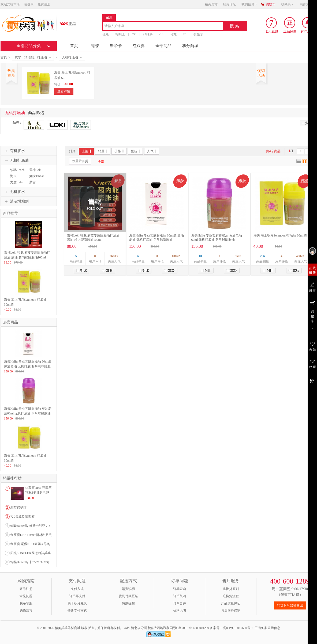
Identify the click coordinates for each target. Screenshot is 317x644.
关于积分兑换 (77, 603)
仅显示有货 (80, 161)
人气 (152, 151)
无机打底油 (72, 57)
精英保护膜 (18, 508)
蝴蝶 (95, 46)
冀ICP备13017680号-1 (238, 628)
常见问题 (26, 596)
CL (161, 34)
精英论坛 (229, 4)
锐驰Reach (17, 170)
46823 (300, 256)
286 (263, 256)
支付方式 (77, 589)
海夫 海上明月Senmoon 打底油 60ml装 (280, 235)
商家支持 (308, 4)
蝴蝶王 (120, 34)
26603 (114, 256)
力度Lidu (16, 182)
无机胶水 (14, 192)
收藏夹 (288, 4)
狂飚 (106, 34)
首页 (74, 46)
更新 (136, 151)
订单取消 (180, 596)
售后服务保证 (231, 611)
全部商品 (163, 46)
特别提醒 (128, 603)
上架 (87, 151)
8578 (238, 256)
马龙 (173, 34)
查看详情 (64, 91)
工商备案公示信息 (267, 628)
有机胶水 (14, 151)
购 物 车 (312, 315)
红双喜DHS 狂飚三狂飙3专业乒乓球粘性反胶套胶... (38, 493)
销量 (103, 151)
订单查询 (180, 589)
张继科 (148, 34)
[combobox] (163, 26)
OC (134, 34)
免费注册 (44, 4)
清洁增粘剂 (16, 201)
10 (200, 256)
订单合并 (180, 603)
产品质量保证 (231, 603)
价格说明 (180, 611)
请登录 (29, 4)
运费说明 (128, 589)
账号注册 (26, 589)
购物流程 (26, 611)
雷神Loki (36, 170)
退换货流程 (231, 596)
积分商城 (190, 46)
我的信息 (249, 4)
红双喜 (139, 46)
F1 (185, 34)
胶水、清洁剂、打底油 (33, 57)
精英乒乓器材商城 (290, 605)
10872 (176, 256)
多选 (307, 123)
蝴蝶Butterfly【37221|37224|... (31, 562)
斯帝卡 (116, 46)
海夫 (13, 176)
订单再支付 (77, 596)
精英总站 (211, 4)
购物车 (271, 4)
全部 (101, 162)
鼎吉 (32, 182)
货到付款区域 (128, 596)
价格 (120, 151)
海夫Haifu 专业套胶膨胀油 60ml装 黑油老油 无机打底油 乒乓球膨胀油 (28, 366)
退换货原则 (231, 589)
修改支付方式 (77, 611)
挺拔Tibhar (37, 176)
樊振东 (198, 34)
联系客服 (26, 603)
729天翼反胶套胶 (23, 517)
